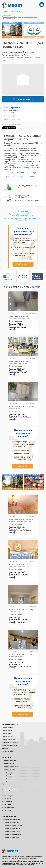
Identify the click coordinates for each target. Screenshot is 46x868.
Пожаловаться (12, 177)
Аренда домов (6, 799)
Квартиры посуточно (8, 796)
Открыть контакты (23, 99)
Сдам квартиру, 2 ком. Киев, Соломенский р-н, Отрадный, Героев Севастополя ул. (25, 215)
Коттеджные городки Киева (10, 823)
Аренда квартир (7, 793)
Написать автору (18, 173)
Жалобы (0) (32, 173)
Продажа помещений (8, 739)
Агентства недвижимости (10, 745)
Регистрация (16, 11)
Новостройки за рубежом (10, 781)
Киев (4, 52)
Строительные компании (10, 784)
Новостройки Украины (9, 760)
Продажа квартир (7, 727)
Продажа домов (7, 733)
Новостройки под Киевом (10, 766)
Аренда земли (6, 805)
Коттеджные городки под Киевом (12, 826)
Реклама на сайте (7, 751)
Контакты (5, 748)
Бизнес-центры (7, 811)
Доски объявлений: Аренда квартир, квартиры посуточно (20, 17)
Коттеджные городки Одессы (11, 831)
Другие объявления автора (31, 177)
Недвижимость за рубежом (10, 742)
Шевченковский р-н (18, 52)
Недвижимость (7, 15)
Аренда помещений (8, 808)
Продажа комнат (7, 730)
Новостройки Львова (8, 778)
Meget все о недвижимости (23, 851)
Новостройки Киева (8, 763)
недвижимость (16, 124)
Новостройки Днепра (8, 769)
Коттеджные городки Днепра (11, 828)
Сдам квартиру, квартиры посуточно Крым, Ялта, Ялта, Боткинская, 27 (22, 219)
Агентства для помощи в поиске (26, 187)
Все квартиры (23, 211)
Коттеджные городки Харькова (11, 834)
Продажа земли (7, 736)
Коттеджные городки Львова (11, 837)
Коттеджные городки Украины (11, 820)
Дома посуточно (7, 802)
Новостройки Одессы (9, 772)
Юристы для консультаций (27, 201)
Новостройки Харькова (9, 775)
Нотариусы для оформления (22, 197)
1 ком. (19, 47)
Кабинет (5, 11)
